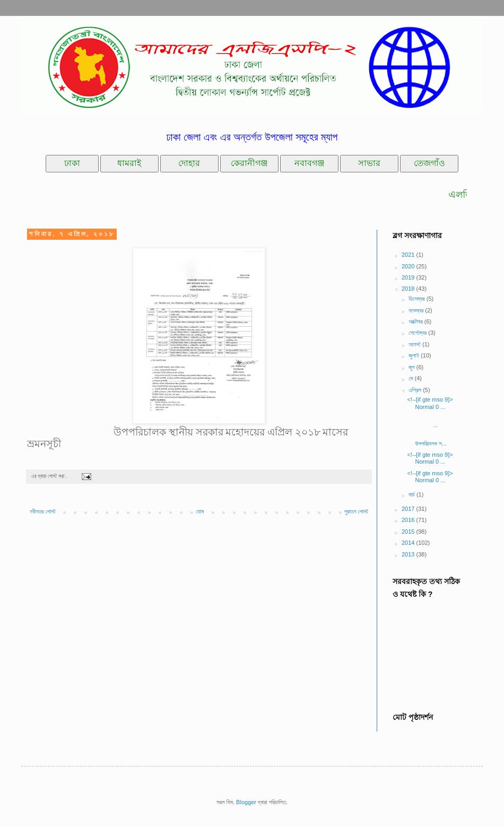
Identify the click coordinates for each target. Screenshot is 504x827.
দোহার (189, 163)
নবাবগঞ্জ (310, 163)
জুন (412, 367)
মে (411, 378)
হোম (200, 511)
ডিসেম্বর (418, 299)
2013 (409, 554)
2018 (409, 289)
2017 (409, 509)
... (436, 421)
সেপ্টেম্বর (418, 333)
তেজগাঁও (429, 163)
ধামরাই (129, 163)
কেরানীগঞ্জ (249, 163)
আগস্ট (415, 344)
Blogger (246, 802)
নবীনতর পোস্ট (43, 511)
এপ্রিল (416, 390)
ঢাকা (72, 163)
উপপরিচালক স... (435, 440)
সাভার (369, 163)
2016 (409, 520)
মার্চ (412, 494)
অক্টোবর (416, 321)
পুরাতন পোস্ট (356, 511)
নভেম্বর (417, 310)
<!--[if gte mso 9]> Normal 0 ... (430, 403)
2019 (409, 277)
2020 (409, 266)
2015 (409, 532)
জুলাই (415, 355)
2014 (409, 543)
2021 (409, 255)
